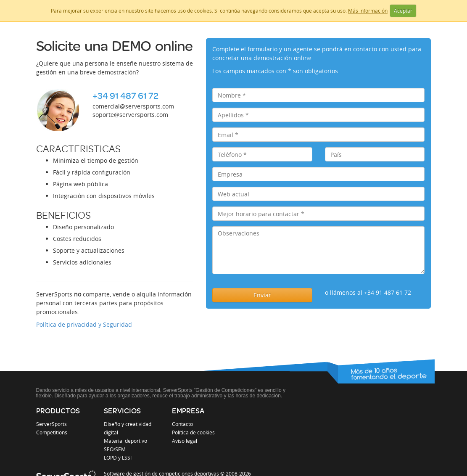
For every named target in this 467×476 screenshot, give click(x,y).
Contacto (182, 424)
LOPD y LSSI (118, 457)
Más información (368, 11)
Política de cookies (193, 432)
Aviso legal (185, 441)
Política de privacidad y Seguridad (84, 324)
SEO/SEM (115, 449)
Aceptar (403, 11)
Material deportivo (125, 441)
